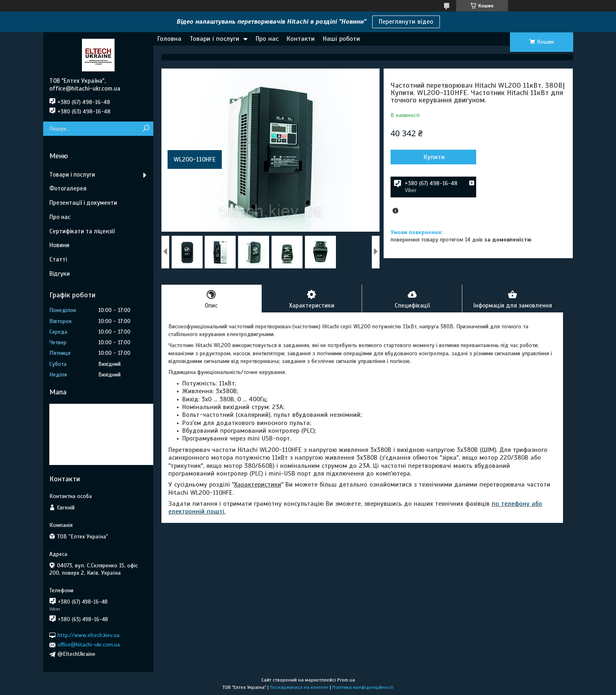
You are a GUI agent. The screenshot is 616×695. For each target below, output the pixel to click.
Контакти (301, 39)
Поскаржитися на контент (299, 687)
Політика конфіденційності (363, 687)
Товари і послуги (214, 39)
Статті (58, 259)
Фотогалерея (68, 188)
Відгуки (60, 274)
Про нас (267, 39)
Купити (434, 157)
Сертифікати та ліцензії (82, 231)
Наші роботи (341, 39)
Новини (59, 245)
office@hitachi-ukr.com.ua (89, 645)
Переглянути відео (406, 22)
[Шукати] (146, 129)
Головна (169, 39)
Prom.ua (346, 680)
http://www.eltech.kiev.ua (88, 635)
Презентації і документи (83, 203)
